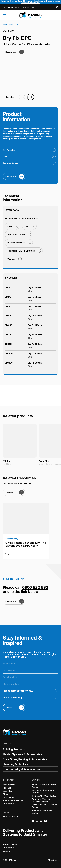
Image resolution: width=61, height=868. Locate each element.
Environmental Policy (13, 800)
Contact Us (8, 803)
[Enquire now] (14, 52)
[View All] (14, 492)
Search (6, 851)
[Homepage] (30, 15)
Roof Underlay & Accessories (21, 769)
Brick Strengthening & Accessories (25, 759)
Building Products (14, 749)
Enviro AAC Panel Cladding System (44, 806)
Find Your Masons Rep (12, 7)
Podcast (7, 788)
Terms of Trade (10, 844)
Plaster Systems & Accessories (22, 754)
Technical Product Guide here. (31, 3)
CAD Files (7, 791)
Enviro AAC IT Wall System (45, 796)
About (6, 794)
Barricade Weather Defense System (41, 800)
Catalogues (8, 797)
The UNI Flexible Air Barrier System (45, 786)
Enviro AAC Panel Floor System (43, 811)
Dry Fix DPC (13, 25)
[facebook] (33, 821)
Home (5, 25)
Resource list (9, 784)
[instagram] (37, 821)
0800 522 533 (28, 7)
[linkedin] (41, 821)
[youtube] (46, 821)
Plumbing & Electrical (16, 764)
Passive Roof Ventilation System (43, 791)
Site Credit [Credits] (53, 860)
